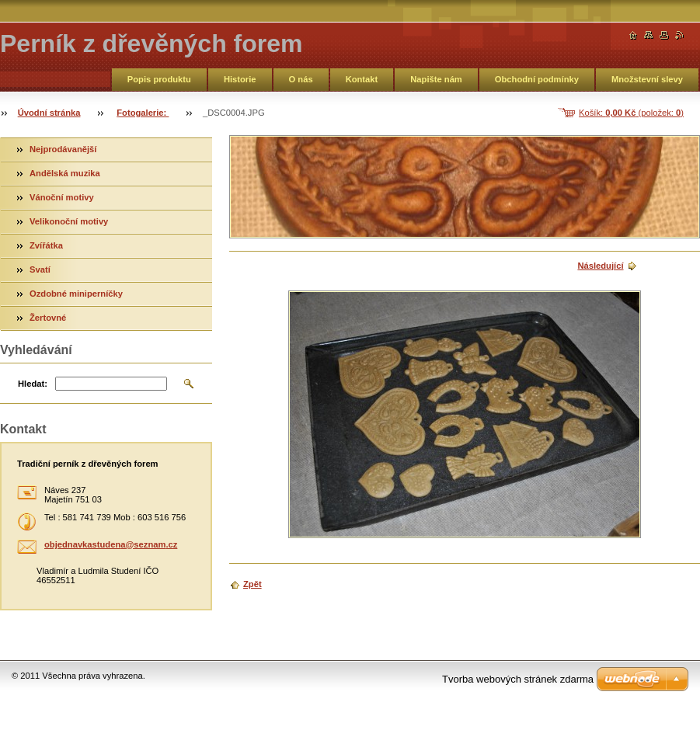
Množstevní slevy (647, 79)
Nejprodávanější (63, 149)
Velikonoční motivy (69, 221)
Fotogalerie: (143, 113)
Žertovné (48, 318)
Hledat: (33, 384)
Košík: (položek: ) (631, 113)
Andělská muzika (65, 173)
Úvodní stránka (49, 113)
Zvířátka (46, 245)
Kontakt (362, 79)
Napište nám (436, 79)
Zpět (252, 584)
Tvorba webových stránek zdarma (518, 679)
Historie (240, 79)
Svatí (40, 269)
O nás (301, 79)
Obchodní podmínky (537, 79)
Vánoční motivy (62, 197)
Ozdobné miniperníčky (76, 294)
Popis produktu (159, 79)
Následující (600, 266)
